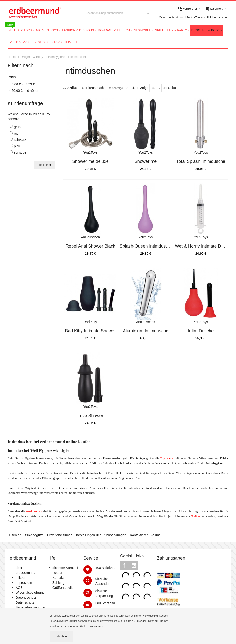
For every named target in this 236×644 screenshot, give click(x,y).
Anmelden (220, 17)
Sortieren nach (93, 88)
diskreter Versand (65, 568)
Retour (57, 573)
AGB (19, 588)
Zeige (144, 88)
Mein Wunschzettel (199, 17)
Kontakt (58, 578)
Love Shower (90, 415)
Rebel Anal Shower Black (90, 246)
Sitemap (15, 535)
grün (17, 127)
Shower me (146, 161)
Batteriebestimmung (30, 607)
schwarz (20, 140)
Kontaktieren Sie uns (145, 535)
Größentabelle (63, 588)
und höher (25, 91)
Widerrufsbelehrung (30, 593)
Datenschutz (25, 602)
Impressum (24, 583)
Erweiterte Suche (60, 535)
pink (17, 146)
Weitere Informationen (92, 626)
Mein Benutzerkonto (171, 17)
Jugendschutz (26, 598)
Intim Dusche (201, 331)
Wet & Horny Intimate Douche (204, 246)
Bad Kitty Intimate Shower (90, 331)
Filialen (21, 578)
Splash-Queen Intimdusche (146, 246)
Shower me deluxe (90, 161)
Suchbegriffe (34, 535)
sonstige (20, 152)
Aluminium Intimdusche (146, 331)
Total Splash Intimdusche (201, 161)
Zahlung (58, 583)
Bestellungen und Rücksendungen (101, 535)
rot (16, 133)
